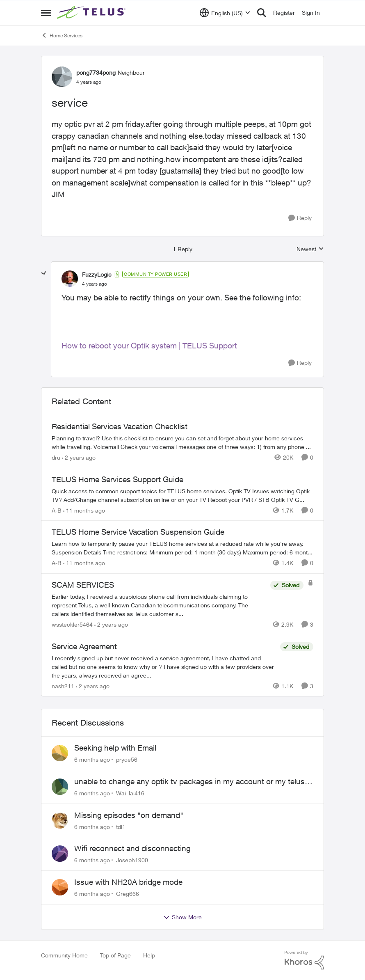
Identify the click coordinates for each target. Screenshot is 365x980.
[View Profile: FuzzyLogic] (70, 279)
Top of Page (115, 955)
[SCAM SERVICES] (159, 605)
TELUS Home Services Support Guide (117, 479)
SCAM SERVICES (83, 585)
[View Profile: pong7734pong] (62, 77)
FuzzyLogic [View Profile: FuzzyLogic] (97, 274)
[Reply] (300, 218)
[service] (95, 284)
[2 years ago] (79, 457)
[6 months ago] (92, 759)
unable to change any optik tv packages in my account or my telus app (189, 782)
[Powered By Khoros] (304, 960)
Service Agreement (84, 646)
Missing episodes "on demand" (129, 815)
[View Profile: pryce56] (60, 753)
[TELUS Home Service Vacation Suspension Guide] (182, 548)
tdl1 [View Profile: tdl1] (121, 826)
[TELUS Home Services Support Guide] (182, 495)
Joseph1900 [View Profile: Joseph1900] (132, 860)
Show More (182, 917)
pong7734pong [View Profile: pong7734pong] (96, 72)
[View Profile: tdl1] (60, 820)
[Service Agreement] (164, 666)
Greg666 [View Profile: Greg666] (128, 894)
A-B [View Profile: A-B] (57, 510)
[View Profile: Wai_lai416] (60, 787)
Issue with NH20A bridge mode (128, 882)
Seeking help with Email (115, 748)
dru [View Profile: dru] (56, 457)
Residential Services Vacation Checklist (120, 426)
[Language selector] (225, 13)
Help (149, 955)
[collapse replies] (44, 273)
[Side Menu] (46, 13)
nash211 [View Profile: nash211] (63, 686)
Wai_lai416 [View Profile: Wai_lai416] (130, 793)
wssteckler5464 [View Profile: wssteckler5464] (72, 624)
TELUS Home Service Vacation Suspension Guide (138, 532)
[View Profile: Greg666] (60, 887)
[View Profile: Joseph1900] (60, 854)
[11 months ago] (84, 510)
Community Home (64, 955)
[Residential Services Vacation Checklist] (182, 442)
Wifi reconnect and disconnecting (132, 848)
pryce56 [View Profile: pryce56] (127, 759)
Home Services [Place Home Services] (62, 35)
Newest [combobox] (310, 249)
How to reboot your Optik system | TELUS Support (149, 346)
